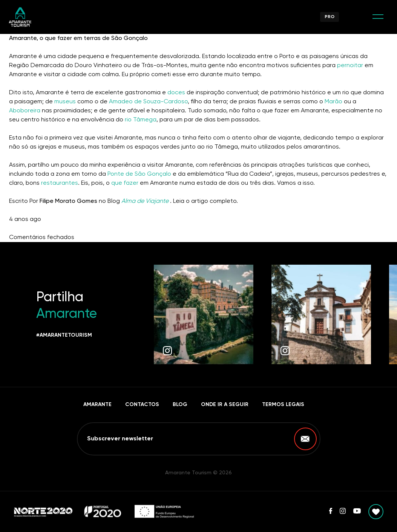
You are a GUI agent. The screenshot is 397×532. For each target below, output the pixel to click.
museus (65, 102)
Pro (330, 17)
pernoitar (351, 66)
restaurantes (60, 183)
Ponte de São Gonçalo (139, 174)
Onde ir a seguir (225, 405)
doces (176, 93)
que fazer (125, 183)
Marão (333, 102)
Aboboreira (25, 111)
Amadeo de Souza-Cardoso (148, 102)
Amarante (97, 405)
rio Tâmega (141, 120)
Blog (180, 405)
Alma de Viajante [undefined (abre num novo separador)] (145, 201)
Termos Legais (283, 405)
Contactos (142, 405)
